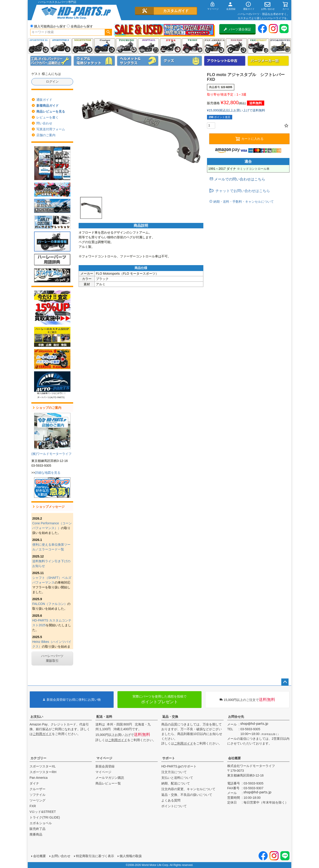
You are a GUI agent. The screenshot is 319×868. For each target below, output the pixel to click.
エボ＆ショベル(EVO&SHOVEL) (280, 46)
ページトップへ (285, 682)
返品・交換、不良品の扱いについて (187, 795)
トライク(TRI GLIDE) (192, 46)
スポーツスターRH (43, 772)
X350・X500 (236, 46)
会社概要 (234, 758)
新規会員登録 (105, 766)
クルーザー (37, 789)
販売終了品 (37, 829)
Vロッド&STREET (43, 812)
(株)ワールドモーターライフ (51, 454)
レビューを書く (47, 117)
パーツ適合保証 (237, 29)
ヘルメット (138, 61)
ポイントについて (174, 806)
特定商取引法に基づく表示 (95, 856)
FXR (33, 806)
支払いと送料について (177, 778)
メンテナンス (51, 61)
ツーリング (126, 46)
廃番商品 (36, 834)
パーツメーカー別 (268, 61)
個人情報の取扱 (131, 856)
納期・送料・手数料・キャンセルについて (243, 202)
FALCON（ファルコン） (50, 604)
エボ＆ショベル (41, 823)
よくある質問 (171, 800)
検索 (108, 32)
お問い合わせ (61, 856)
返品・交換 (170, 717)
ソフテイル (148, 46)
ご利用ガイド (42, 734)
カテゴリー (38, 758)
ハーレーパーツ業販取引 (52, 658)
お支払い (37, 717)
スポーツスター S (61, 46)
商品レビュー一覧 (108, 783)
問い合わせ (44, 123)
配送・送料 (104, 717)
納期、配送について (176, 783)
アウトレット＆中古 (225, 61)
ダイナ (171, 46)
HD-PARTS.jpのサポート (179, 766)
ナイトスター (83, 46)
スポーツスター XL (39, 46)
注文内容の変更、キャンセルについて (188, 789)
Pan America (214, 46)
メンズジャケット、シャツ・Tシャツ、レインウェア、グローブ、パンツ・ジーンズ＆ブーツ (94, 61)
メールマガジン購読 (110, 778)
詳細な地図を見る (48, 473)
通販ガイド (44, 100)
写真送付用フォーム (51, 129)
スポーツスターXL (43, 766)
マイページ (104, 758)
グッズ (181, 61)
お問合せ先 (236, 717)
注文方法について (174, 772)
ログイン (52, 81)
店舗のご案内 (46, 135)
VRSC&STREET (258, 46)
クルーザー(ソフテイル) (105, 46)
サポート (169, 758)
